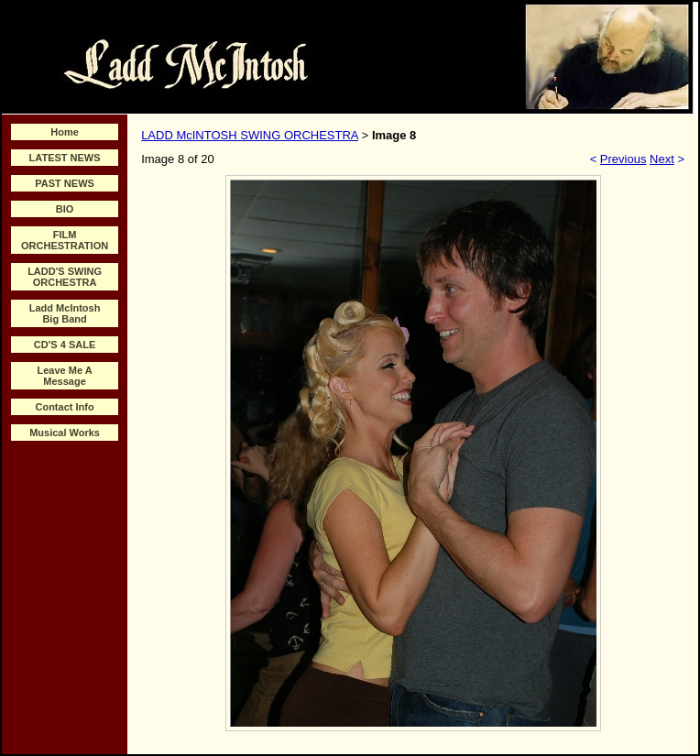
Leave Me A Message (65, 376)
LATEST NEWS (65, 158)
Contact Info (64, 407)
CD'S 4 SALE (65, 345)
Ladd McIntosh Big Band (65, 313)
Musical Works (65, 433)
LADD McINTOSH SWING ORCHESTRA (250, 135)
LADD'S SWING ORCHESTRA (65, 277)
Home (65, 132)
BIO (65, 209)
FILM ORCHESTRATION (65, 240)
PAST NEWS (65, 183)
